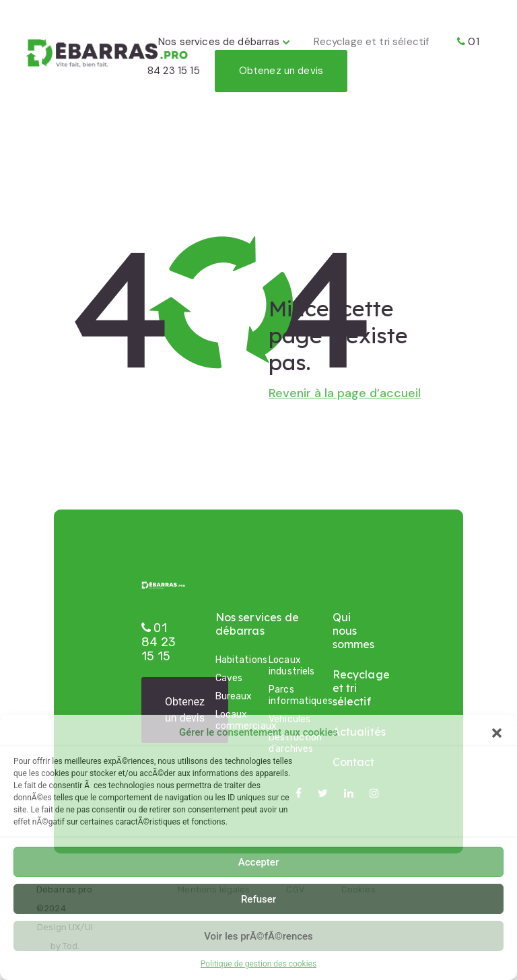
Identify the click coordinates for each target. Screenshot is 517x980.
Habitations (232, 660)
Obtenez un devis (281, 71)
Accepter (258, 862)
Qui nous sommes (354, 631)
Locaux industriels (285, 666)
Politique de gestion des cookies (258, 964)
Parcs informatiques (285, 695)
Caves (229, 678)
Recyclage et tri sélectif (372, 42)
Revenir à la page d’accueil (345, 393)
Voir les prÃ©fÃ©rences (258, 936)
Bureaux (232, 696)
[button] (497, 732)
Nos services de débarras (219, 42)
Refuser (258, 899)
